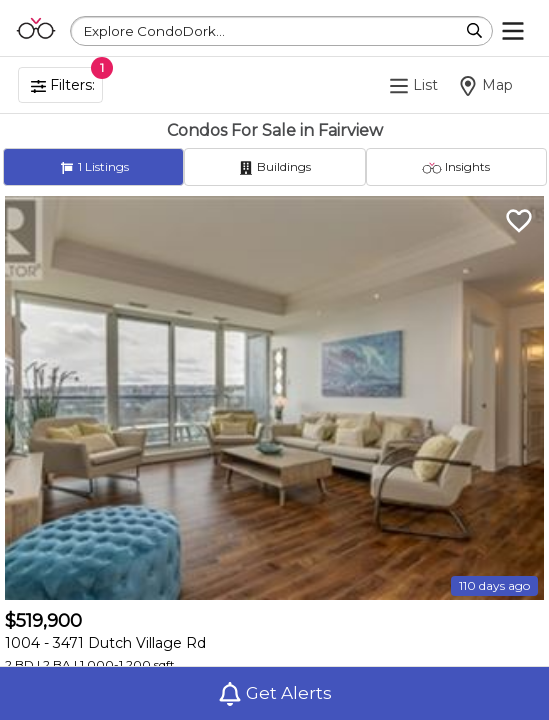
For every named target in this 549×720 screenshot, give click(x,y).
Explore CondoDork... (154, 31)
